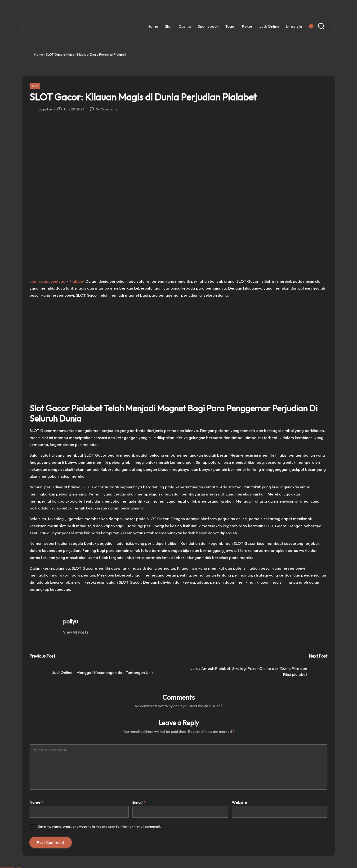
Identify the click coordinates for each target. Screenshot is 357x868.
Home (39, 55)
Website (239, 802)
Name (36, 802)
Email (139, 802)
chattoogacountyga (48, 281)
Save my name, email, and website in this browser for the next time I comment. (99, 826)
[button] (76, 632)
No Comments (103, 109)
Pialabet (77, 281)
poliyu (70, 621)
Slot (35, 86)
